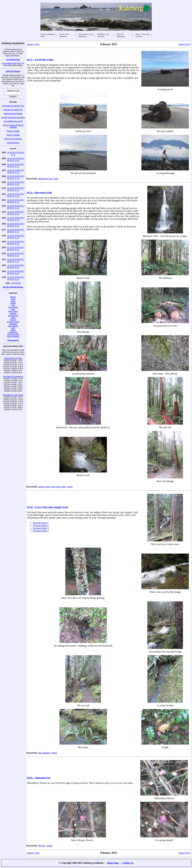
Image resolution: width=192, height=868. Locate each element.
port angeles (13, 307)
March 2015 (185, 44)
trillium (13, 330)
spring (13, 301)
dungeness (13, 332)
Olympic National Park (48, 35)
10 (23, 153)
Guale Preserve (13, 143)
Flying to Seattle (13, 131)
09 (21, 153)
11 (12, 155)
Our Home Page (13, 60)
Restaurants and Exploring (85, 35)
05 (11, 153)
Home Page (113, 863)
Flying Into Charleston (13, 139)
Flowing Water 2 (41, 525)
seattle (13, 303)
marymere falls (58, 487)
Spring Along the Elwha (13, 114)
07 (16, 153)
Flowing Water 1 (41, 523)
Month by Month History (13, 287)
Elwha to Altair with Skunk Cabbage (13, 126)
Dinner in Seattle (13, 135)
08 (18, 153)
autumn (13, 320)
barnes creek (44, 487)
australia (13, 314)
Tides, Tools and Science (142, 35)
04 (8, 153)
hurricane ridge (13, 334)
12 (14, 155)
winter (13, 299)
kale (13, 309)
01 (8, 158)
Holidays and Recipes (103, 35)
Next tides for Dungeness (13, 377)
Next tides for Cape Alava (13, 395)
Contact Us (128, 863)
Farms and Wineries (64, 35)
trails (13, 328)
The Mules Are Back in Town (13, 106)
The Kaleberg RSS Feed (12, 63)
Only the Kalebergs (121, 35)
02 (11, 158)
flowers (13, 297)
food (13, 305)
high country (13, 311)
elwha (13, 318)
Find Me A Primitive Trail (13, 110)
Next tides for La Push (13, 358)
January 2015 (33, 44)
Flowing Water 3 (41, 528)
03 (13, 158)
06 (13, 153)
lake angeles (13, 326)
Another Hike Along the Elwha (13, 117)
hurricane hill (13, 316)
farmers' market (13, 322)
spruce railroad (13, 336)
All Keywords (13, 340)
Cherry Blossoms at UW (13, 121)
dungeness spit (45, 179)
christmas (13, 324)
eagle (56, 179)
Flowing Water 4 (41, 531)
